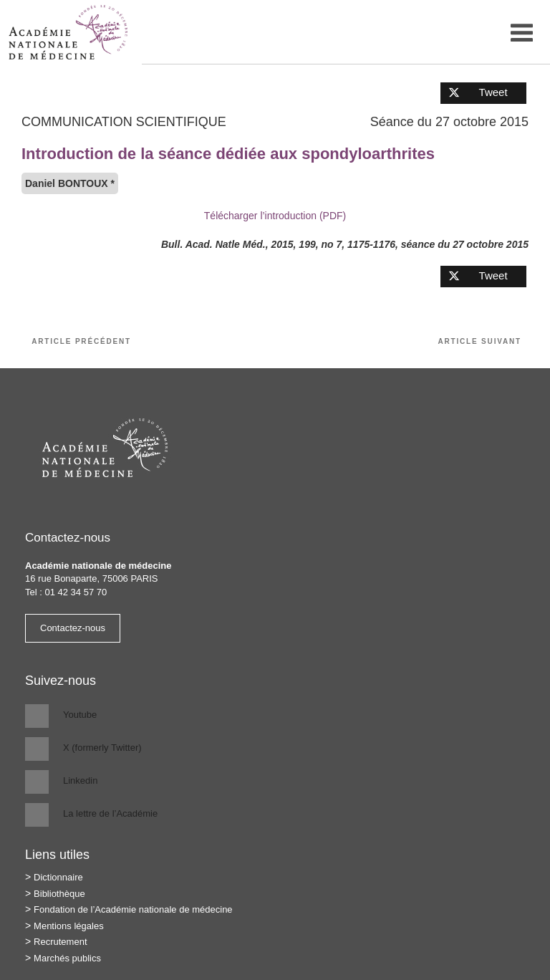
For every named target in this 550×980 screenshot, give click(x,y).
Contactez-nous (73, 628)
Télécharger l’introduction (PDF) (275, 216)
